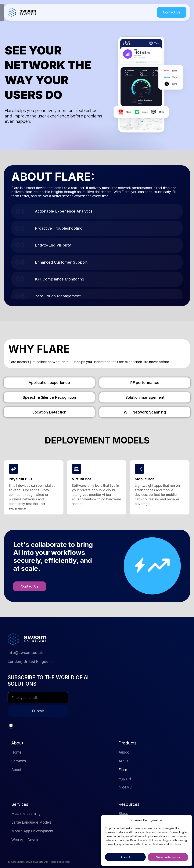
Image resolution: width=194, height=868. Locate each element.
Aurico (124, 752)
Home (16, 752)
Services (19, 761)
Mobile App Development (32, 831)
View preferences (168, 857)
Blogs (123, 814)
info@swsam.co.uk (25, 653)
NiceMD (125, 787)
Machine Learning (26, 814)
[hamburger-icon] (148, 12)
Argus (123, 761)
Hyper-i (125, 779)
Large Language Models (31, 822)
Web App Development (31, 840)
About (16, 770)
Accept (125, 857)
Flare (123, 770)
